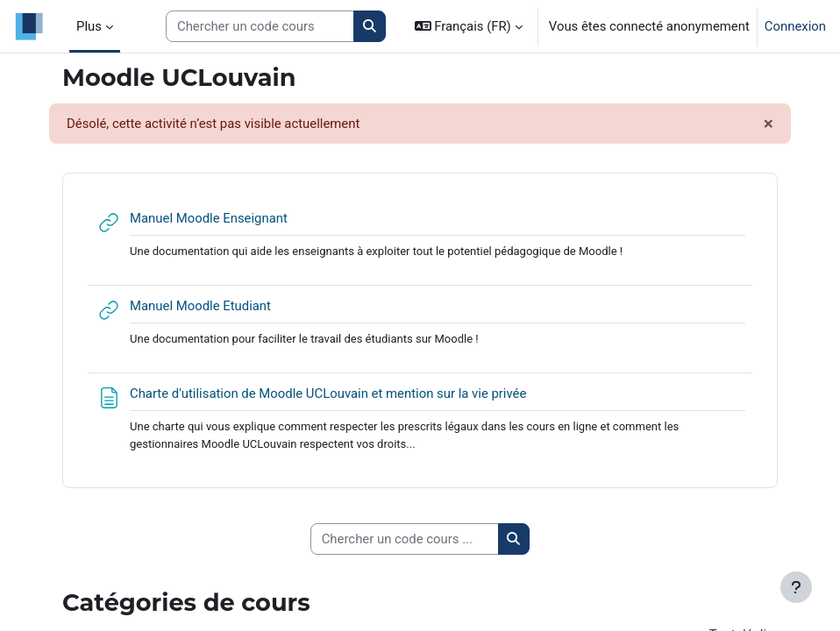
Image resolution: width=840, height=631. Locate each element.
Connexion (795, 26)
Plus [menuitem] (89, 26)
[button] (469, 26)
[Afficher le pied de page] (796, 587)
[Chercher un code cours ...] (405, 539)
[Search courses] (260, 26)
